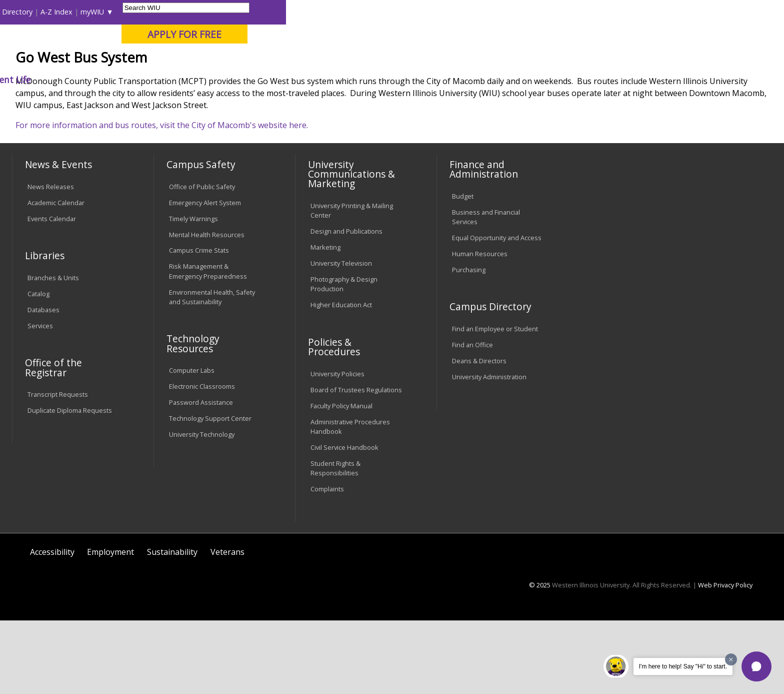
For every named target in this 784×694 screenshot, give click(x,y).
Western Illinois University (161, 43)
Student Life (503, 80)
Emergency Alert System (205, 276)
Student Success (245, 102)
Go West (295, 102)
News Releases (51, 260)
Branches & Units (53, 351)
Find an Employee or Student (495, 402)
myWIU (591, 12)
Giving (440, 80)
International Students (154, 12)
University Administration (489, 450)
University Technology (202, 508)
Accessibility (52, 625)
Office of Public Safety (202, 260)
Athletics (384, 80)
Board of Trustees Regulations (356, 463)
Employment (110, 625)
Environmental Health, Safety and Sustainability (212, 371)
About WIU (83, 80)
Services (40, 399)
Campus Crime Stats (199, 324)
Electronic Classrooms (202, 460)
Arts (333, 80)
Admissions (221, 80)
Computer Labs (192, 444)
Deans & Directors (479, 434)
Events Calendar (52, 292)
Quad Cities (245, 60)
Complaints (327, 562)
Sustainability (172, 625)
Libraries (415, 12)
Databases (43, 383)
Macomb (197, 60)
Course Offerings (465, 12)
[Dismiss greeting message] (731, 659)
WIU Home (191, 102)
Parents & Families (46, 12)
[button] (756, 666)
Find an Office (472, 418)
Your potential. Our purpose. (116, 60)
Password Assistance (201, 476)
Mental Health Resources (207, 308)
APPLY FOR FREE (682, 34)
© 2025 (540, 658)
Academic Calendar (56, 276)
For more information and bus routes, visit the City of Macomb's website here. (162, 199)
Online (289, 60)
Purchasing (469, 343)
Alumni (285, 80)
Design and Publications (346, 305)
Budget (463, 270)
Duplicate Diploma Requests (70, 484)
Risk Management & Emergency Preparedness (208, 345)
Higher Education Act (341, 378)
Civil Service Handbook (344, 521)
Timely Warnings (193, 292)
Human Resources (480, 327)
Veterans (227, 625)
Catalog (38, 367)
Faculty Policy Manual (341, 479)
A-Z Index (555, 12)
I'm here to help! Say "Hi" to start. (683, 666)
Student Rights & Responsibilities (335, 542)
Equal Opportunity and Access (497, 311)
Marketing (325, 321)
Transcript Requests (58, 468)
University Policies (337, 447)
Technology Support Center (210, 492)
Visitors (97, 12)
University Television (341, 337)
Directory (516, 12)
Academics (152, 80)
